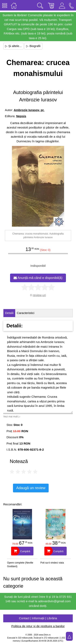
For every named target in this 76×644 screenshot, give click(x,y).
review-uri (39, 295)
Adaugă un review (31, 488)
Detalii (9, 313)
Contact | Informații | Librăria (38, 618)
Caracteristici (26, 313)
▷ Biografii (33, 46)
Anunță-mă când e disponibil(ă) (38, 278)
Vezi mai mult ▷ (12, 417)
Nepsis (21, 116)
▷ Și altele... (13, 46)
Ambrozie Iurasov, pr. (29, 110)
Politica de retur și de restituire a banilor (38, 626)
